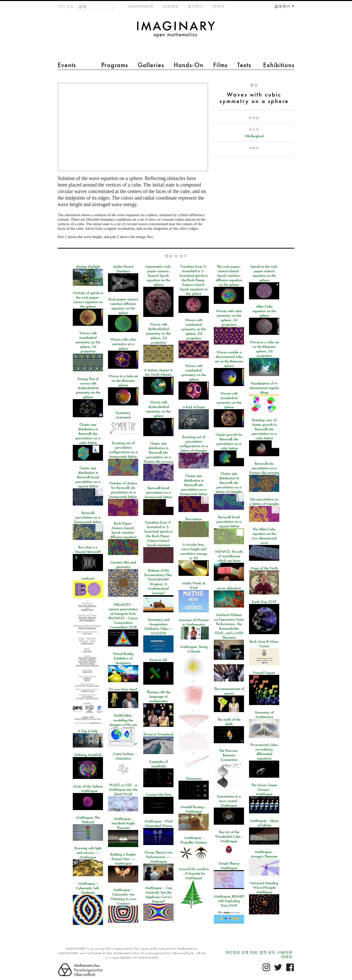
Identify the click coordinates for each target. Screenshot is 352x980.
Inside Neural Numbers (123, 269)
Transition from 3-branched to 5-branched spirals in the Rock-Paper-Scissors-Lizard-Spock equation (159, 534)
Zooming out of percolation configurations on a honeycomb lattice (123, 450)
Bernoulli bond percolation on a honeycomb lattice (158, 492)
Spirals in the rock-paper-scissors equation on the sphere (264, 273)
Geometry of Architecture (264, 715)
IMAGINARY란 (141, 6)
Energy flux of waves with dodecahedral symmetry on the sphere (88, 388)
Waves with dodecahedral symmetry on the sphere (158, 409)
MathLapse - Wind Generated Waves (159, 823)
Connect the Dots (159, 795)
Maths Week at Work (194, 585)
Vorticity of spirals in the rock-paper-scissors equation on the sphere (88, 300)
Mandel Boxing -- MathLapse (194, 809)
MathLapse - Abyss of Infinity (264, 823)
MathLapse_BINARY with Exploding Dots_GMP (229, 901)
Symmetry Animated (123, 415)
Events (67, 65)
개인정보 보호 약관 (241, 952)
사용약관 (285, 952)
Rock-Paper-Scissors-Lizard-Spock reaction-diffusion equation (123, 530)
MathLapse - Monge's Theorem (264, 854)
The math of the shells (229, 722)
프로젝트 (171, 6)
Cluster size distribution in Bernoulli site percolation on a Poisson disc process (159, 452)
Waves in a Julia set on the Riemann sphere (123, 381)
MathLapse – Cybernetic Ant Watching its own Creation (123, 897)
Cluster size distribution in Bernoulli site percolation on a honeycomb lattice (194, 485)
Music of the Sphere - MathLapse (88, 788)
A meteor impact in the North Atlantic (158, 372)
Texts (244, 65)
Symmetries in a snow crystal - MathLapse (229, 801)
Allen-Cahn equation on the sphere (264, 311)
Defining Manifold (88, 755)
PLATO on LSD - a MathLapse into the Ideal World (123, 789)
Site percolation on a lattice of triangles (264, 501)
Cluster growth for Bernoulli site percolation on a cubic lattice (229, 441)
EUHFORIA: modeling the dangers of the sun (123, 720)
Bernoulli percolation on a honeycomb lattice (88, 517)
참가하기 (196, 6)
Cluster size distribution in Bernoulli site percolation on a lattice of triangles (229, 483)
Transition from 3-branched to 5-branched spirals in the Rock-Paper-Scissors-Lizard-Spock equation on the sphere (194, 280)
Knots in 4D (158, 660)
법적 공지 (267, 952)
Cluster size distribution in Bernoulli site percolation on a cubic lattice (88, 434)
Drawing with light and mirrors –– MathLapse (88, 853)
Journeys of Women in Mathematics (194, 622)
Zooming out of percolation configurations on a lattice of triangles (194, 444)
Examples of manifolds (159, 764)
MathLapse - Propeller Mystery (194, 840)
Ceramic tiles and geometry (123, 565)
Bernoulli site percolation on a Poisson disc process (264, 468)
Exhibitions (279, 65)
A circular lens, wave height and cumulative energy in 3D (194, 551)
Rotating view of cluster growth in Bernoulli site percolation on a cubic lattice (264, 429)
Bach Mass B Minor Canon (264, 644)
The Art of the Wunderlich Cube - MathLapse (229, 836)
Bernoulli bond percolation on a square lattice (229, 522)
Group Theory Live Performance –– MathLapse (158, 857)
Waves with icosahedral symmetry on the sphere (229, 400)
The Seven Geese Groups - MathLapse (264, 789)
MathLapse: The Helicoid (88, 820)
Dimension (194, 778)
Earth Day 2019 (264, 602)
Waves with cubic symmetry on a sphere (123, 344)
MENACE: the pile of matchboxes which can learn (229, 556)
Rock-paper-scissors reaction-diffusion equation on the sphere (123, 306)
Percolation (194, 519)
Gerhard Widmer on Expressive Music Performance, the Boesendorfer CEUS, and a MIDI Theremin (229, 626)
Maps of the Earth (264, 568)
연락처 (219, 6)
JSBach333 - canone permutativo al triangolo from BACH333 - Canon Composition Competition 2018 (123, 616)
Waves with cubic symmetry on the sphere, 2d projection (229, 318)
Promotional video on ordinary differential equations (264, 752)
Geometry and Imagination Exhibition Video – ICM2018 (158, 626)
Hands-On (189, 65)
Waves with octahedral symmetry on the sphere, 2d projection (194, 329)
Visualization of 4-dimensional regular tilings (264, 388)
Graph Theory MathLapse (229, 866)
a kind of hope (194, 407)
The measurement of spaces (229, 691)
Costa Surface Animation (123, 756)
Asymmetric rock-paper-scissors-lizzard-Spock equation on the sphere (158, 275)
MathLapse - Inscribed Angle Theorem (123, 823)
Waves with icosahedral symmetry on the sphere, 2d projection (88, 342)
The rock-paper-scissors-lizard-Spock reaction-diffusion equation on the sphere (229, 275)
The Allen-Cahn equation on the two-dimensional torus (264, 536)
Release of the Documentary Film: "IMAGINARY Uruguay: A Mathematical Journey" (158, 582)
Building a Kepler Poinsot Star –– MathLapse (123, 859)
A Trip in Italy (88, 731)
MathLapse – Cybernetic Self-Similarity (88, 888)
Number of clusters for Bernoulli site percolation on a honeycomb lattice (123, 490)
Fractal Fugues (264, 673)
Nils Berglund (254, 136)
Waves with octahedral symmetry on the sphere (194, 372)
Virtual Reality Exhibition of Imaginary (123, 658)
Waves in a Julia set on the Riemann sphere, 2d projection (264, 349)
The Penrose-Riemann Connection (229, 755)
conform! (88, 578)
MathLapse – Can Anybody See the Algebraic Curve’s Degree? (159, 895)
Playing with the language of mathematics (159, 696)
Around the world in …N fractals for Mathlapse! (194, 873)
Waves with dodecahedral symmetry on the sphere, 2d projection (158, 333)
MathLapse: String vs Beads (194, 649)
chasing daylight (88, 266)
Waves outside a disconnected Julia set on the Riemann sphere (229, 359)
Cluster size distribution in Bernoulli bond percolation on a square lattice (88, 477)
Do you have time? (123, 689)
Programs (115, 65)
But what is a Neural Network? (88, 549)
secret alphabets (229, 588)
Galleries (151, 65)
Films (220, 65)
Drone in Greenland (158, 734)
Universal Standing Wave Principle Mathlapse (264, 888)
